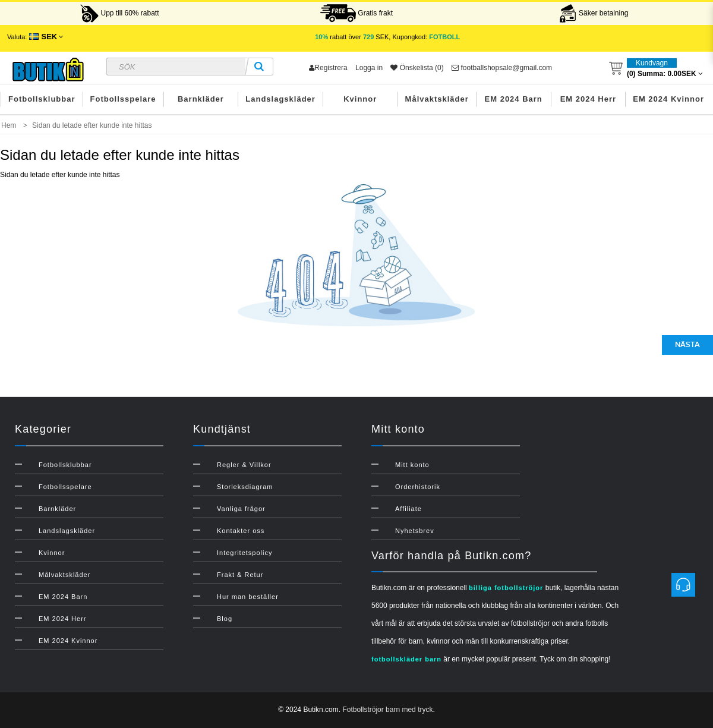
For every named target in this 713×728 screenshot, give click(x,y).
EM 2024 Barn (514, 99)
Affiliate (408, 509)
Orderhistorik (418, 487)
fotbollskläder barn (406, 659)
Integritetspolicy (244, 553)
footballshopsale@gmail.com (502, 68)
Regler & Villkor (244, 465)
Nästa (687, 345)
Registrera (328, 68)
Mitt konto (412, 465)
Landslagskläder (280, 99)
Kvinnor (360, 99)
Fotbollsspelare (123, 99)
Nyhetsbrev (415, 531)
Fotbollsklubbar (42, 99)
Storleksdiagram (245, 487)
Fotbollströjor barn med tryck (387, 710)
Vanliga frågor (241, 509)
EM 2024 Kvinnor (668, 99)
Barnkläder (201, 99)
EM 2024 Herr (588, 99)
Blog (225, 619)
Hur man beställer (248, 597)
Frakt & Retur (240, 575)
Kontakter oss (241, 531)
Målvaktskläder (437, 99)
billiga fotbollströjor (506, 588)
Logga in (369, 68)
